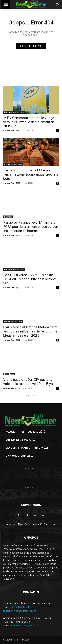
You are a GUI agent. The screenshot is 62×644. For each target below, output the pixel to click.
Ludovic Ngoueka (12, 388)
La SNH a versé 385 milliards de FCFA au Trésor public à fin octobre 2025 (30, 279)
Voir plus (31, 395)
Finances (8, 217)
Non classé (9, 374)
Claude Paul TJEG (12, 131)
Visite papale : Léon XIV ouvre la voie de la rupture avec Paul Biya (28, 382)
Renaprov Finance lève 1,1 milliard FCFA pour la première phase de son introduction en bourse (31, 227)
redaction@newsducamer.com (20, 611)
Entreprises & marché (13, 322)
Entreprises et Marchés (14, 112)
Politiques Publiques (13, 165)
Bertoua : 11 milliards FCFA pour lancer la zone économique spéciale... (39, 481)
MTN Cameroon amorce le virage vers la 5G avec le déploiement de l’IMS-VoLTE (29, 122)
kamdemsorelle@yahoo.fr (25, 625)
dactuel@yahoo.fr (20, 607)
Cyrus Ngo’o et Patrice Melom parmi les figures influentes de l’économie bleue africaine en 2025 (31, 331)
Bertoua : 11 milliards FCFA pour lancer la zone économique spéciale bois (31, 174)
